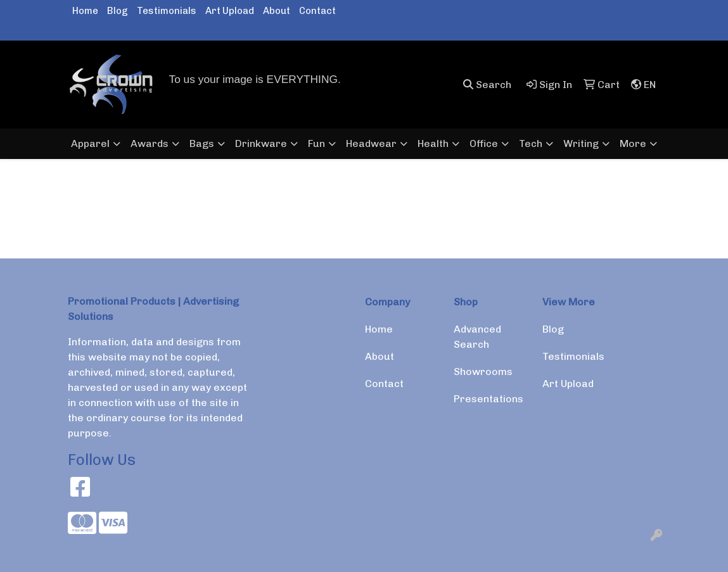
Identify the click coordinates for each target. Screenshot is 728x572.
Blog (118, 11)
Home (85, 11)
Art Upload (230, 11)
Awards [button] (150, 143)
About (277, 11)
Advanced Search (477, 337)
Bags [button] (202, 143)
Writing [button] (581, 143)
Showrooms (483, 372)
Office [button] (484, 143)
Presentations (489, 399)
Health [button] (433, 143)
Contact (317, 11)
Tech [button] (531, 143)
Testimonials (167, 11)
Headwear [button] (371, 143)
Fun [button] (316, 143)
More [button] (633, 143)
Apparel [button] (90, 143)
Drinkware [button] (261, 143)
